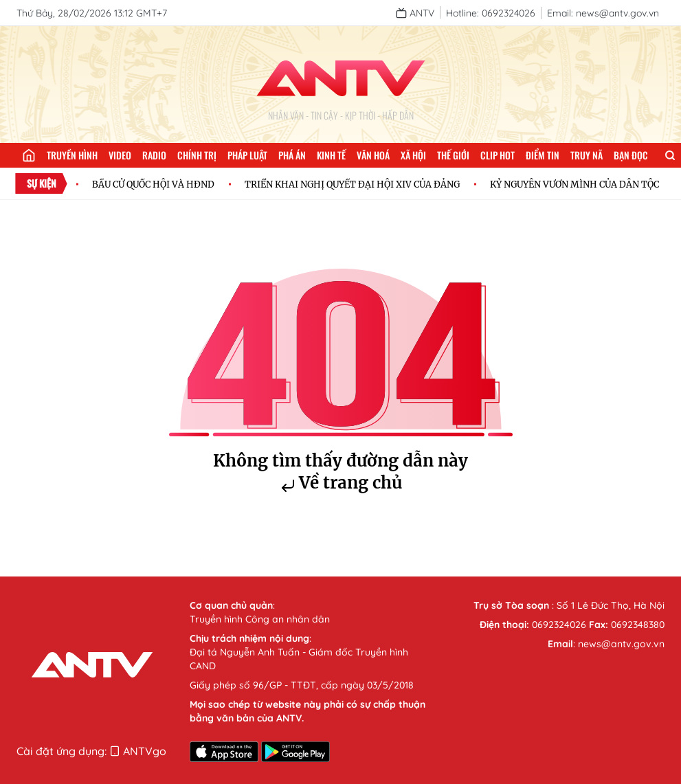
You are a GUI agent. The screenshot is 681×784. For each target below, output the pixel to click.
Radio (154, 155)
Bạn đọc (631, 155)
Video (120, 155)
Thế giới (453, 155)
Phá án (292, 155)
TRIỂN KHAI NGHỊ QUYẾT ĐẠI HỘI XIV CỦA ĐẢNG (352, 184)
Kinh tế (331, 155)
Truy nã (587, 155)
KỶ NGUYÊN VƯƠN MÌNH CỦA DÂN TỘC (574, 184)
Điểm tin (543, 155)
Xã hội (413, 155)
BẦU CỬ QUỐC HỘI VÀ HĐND (153, 184)
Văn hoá (373, 155)
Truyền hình (72, 155)
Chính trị (197, 155)
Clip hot (498, 155)
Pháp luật (247, 155)
